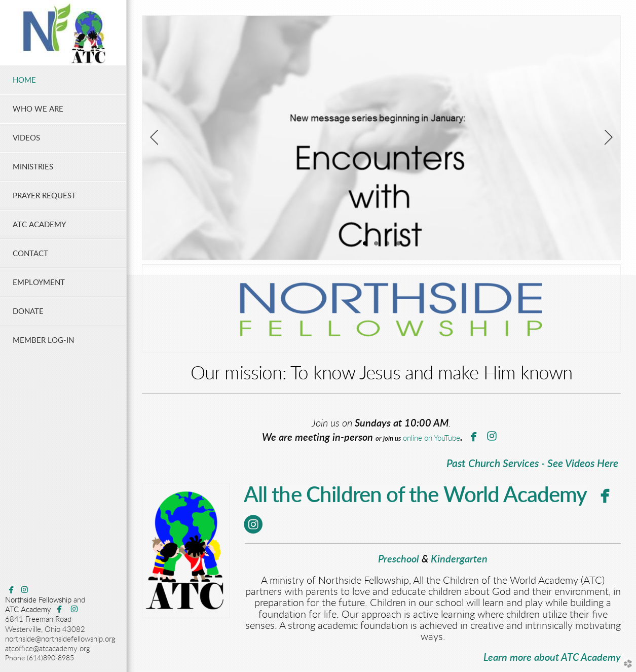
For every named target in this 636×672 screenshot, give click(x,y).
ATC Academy (28, 610)
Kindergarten (459, 559)
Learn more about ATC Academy (552, 658)
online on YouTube (431, 438)
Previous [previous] (154, 137)
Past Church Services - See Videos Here (532, 464)
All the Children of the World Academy (416, 496)
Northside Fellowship (38, 600)
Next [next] (609, 137)
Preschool (399, 559)
